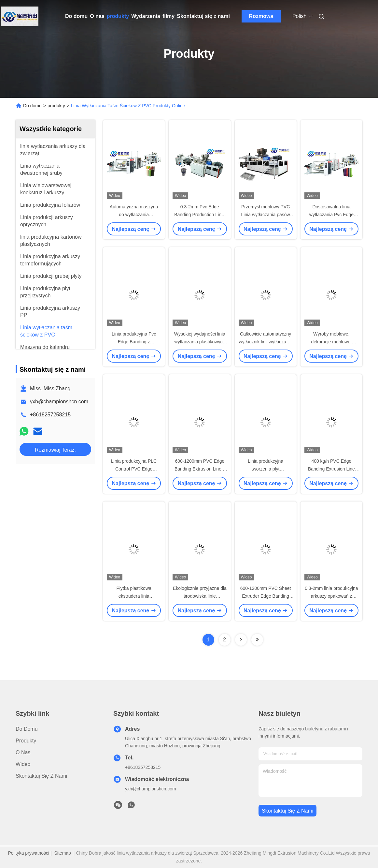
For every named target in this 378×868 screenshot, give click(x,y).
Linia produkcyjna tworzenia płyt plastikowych (266, 469)
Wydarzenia (146, 16)
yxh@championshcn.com (59, 402)
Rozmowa (261, 16)
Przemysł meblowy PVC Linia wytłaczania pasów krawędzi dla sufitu (266, 215)
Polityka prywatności (28, 853)
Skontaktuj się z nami (203, 16)
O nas (97, 16)
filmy (168, 16)
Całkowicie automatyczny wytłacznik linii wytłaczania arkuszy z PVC (266, 342)
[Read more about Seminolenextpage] (241, 640)
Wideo (23, 764)
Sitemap (63, 853)
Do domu (76, 16)
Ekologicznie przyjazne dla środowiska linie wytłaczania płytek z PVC (200, 596)
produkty (118, 16)
